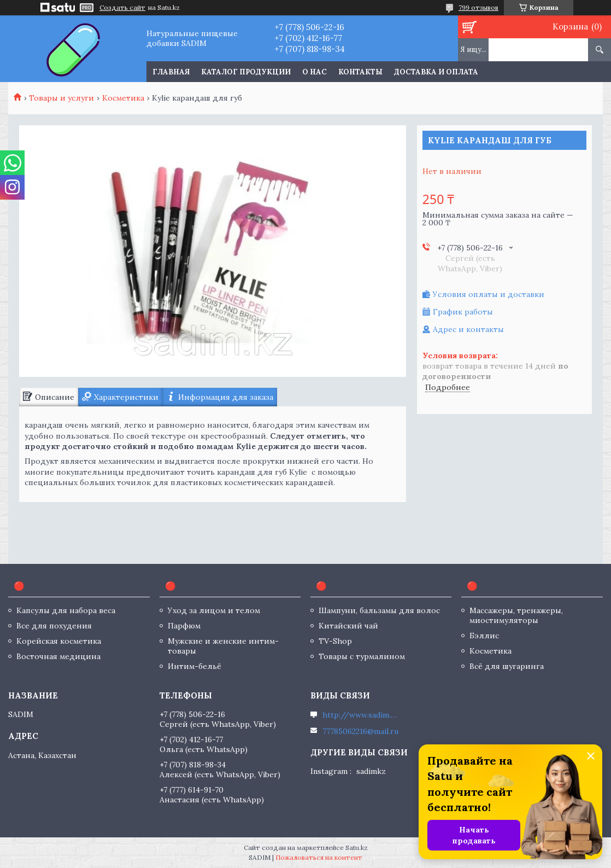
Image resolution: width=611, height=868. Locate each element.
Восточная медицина (58, 656)
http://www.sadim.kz (361, 715)
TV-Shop (335, 641)
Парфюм (184, 626)
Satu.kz (357, 847)
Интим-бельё (195, 666)
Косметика (123, 98)
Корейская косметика (59, 641)
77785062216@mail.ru (360, 731)
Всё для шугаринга (507, 666)
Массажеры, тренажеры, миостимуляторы (516, 615)
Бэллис (484, 636)
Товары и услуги (61, 98)
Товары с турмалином (362, 656)
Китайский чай (348, 626)
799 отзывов (478, 7)
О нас (315, 72)
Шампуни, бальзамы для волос (379, 610)
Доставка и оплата (436, 72)
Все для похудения (54, 626)
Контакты (360, 72)
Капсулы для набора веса (66, 610)
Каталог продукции (246, 72)
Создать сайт (122, 8)
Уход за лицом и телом (214, 610)
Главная (171, 72)
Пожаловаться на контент (319, 857)
